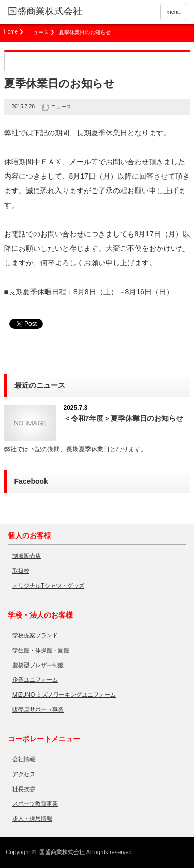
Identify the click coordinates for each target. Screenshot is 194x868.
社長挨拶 (24, 789)
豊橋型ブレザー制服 (38, 665)
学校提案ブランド (35, 635)
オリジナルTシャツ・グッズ (48, 586)
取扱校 (21, 571)
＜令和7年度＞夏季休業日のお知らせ (124, 418)
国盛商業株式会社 (62, 852)
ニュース (38, 32)
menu (173, 12)
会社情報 (24, 759)
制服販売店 (27, 556)
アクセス (24, 774)
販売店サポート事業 (38, 709)
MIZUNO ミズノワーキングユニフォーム (64, 695)
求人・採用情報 (32, 818)
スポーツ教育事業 (35, 803)
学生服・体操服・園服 (41, 650)
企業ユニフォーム (35, 680)
